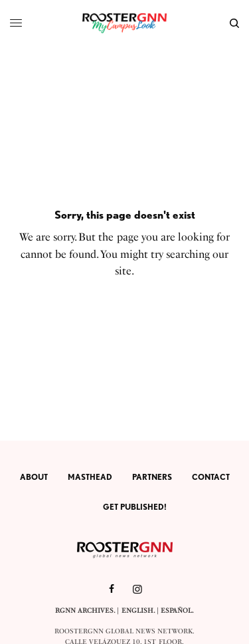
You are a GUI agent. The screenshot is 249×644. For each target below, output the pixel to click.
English (137, 611)
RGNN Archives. (85, 611)
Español (176, 611)
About (34, 477)
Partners (152, 477)
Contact (211, 477)
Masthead (90, 477)
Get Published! (135, 507)
